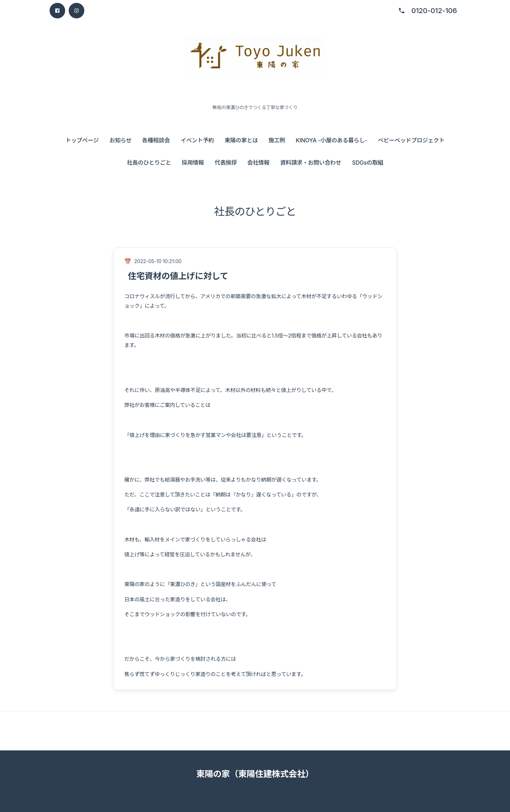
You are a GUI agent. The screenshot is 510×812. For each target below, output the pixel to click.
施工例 (277, 140)
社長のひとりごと (149, 163)
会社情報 (258, 163)
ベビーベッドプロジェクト (411, 140)
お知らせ (120, 140)
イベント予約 (197, 140)
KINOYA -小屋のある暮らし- (331, 140)
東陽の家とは (241, 140)
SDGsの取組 (368, 163)
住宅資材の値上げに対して (178, 276)
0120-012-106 (434, 11)
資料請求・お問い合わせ (311, 163)
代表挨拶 (226, 163)
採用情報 (193, 163)
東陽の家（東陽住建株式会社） (255, 774)
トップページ (82, 140)
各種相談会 (156, 140)
